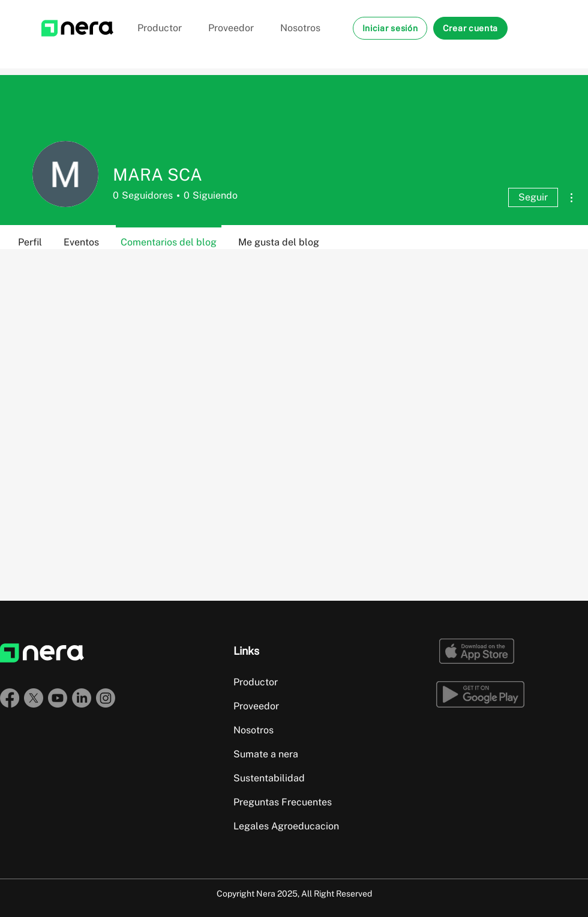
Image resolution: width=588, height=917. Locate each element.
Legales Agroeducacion (286, 826)
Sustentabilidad (269, 778)
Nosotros (253, 730)
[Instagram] (106, 698)
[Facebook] (10, 698)
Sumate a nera (266, 754)
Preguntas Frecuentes (283, 802)
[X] (34, 698)
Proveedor (256, 706)
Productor (256, 682)
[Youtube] (58, 698)
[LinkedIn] (82, 698)
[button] (390, 28)
